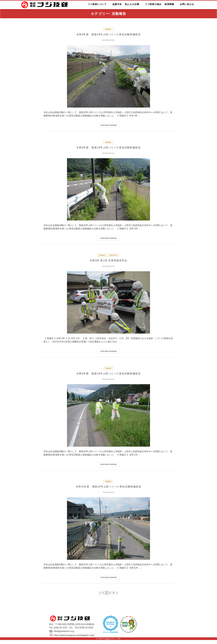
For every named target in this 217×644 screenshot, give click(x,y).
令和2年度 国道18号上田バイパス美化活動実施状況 (108, 377)
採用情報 (169, 4)
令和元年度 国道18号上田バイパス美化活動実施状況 (108, 490)
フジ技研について (97, 4)
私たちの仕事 (132, 4)
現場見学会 (114, 257)
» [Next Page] (117, 597)
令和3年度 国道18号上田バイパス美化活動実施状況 (108, 149)
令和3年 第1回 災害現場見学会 (108, 263)
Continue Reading (108, 126)
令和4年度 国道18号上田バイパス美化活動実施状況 (108, 35)
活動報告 (108, 29)
